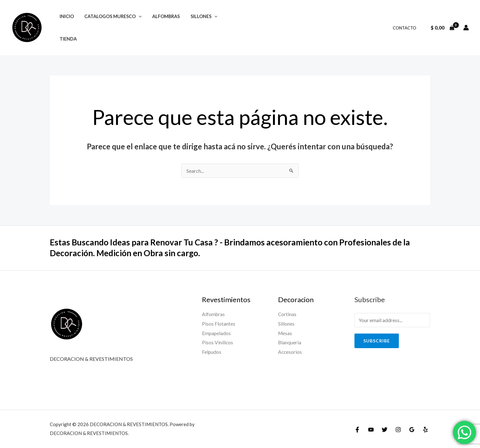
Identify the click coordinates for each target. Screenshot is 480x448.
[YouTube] (371, 430)
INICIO (66, 16)
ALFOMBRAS (162, 16)
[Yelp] (425, 430)
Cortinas (287, 314)
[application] (136, 16)
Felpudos (212, 352)
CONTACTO (405, 28)
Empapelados (217, 333)
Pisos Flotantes (219, 324)
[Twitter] (385, 430)
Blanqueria (290, 342)
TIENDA (67, 39)
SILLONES (199, 16)
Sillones (286, 324)
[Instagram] (398, 430)
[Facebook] (357, 430)
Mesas (285, 333)
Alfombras (214, 314)
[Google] (412, 430)
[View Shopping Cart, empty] (442, 28)
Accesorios (290, 352)
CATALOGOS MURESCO (111, 16)
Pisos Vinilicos (218, 342)
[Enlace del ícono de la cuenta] (466, 28)
